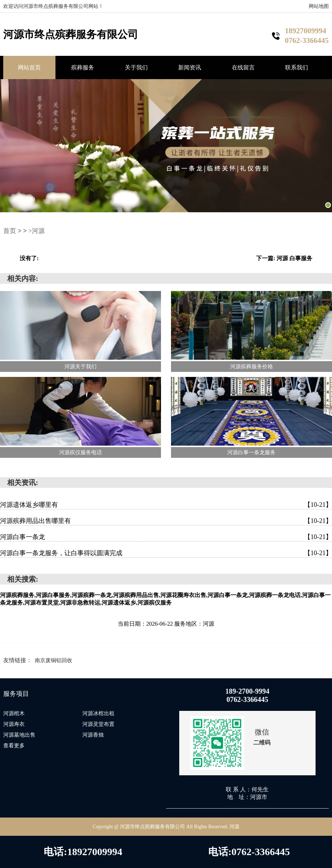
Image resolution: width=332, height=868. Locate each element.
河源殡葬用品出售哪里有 (166, 521)
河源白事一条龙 (166, 537)
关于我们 (136, 67)
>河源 (36, 231)
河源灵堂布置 (98, 724)
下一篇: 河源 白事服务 (284, 258)
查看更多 (14, 746)
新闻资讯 (190, 67)
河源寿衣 (14, 724)
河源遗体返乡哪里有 (166, 505)
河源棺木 (14, 713)
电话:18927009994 (83, 852)
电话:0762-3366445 (249, 852)
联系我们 (297, 67)
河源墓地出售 (19, 735)
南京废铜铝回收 (53, 660)
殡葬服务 (83, 67)
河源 (234, 827)
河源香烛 (93, 735)
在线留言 (243, 67)
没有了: (29, 258)
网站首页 (29, 67)
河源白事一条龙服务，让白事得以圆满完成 (166, 553)
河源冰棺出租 (98, 713)
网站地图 (319, 6)
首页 (10, 231)
